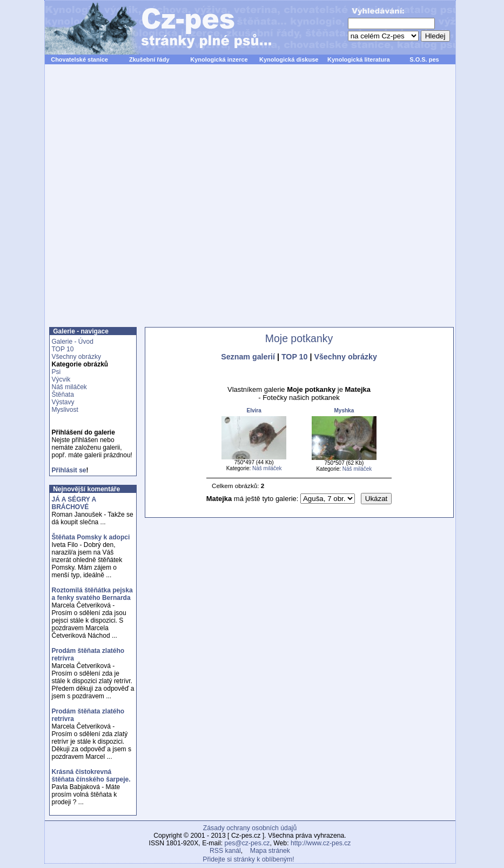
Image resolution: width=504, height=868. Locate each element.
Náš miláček (69, 387)
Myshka (344, 410)
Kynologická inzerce (219, 59)
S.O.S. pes (424, 59)
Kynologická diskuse (289, 59)
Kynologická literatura (359, 59)
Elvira (254, 410)
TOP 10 (63, 349)
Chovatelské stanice (79, 59)
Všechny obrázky (76, 357)
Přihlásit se (69, 470)
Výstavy (63, 402)
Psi (56, 372)
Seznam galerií (248, 357)
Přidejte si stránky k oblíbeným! (248, 859)
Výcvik (61, 379)
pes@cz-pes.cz (247, 843)
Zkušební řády (149, 59)
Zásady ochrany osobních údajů (250, 828)
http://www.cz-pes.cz (321, 843)
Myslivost (65, 410)
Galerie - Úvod (73, 342)
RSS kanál (225, 851)
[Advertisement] (168, 202)
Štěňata (63, 395)
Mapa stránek (270, 851)
